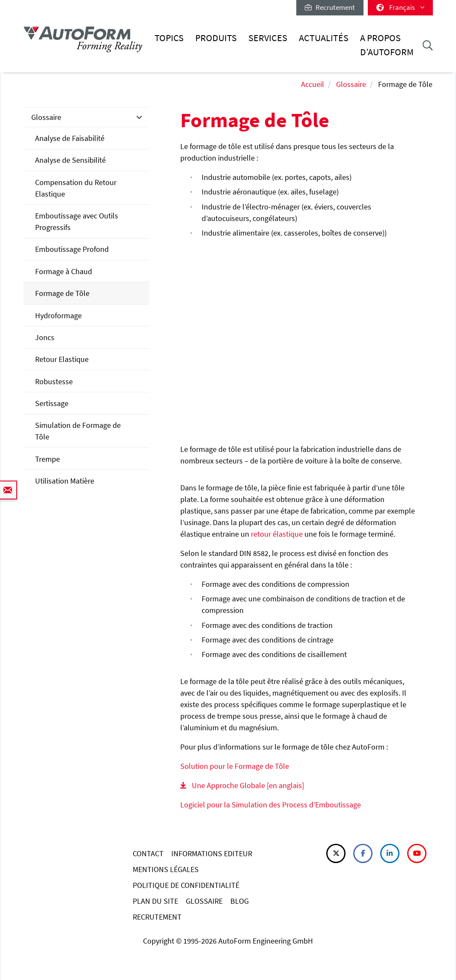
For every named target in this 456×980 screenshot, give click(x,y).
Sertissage (52, 403)
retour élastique (277, 534)
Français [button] (400, 7)
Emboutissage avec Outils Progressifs (77, 221)
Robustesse (54, 381)
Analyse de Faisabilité (70, 138)
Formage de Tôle (62, 293)
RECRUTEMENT (157, 917)
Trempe (48, 459)
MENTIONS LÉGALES (166, 869)
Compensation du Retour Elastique (76, 188)
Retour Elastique (62, 359)
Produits (216, 38)
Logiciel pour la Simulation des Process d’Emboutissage (271, 805)
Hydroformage (58, 315)
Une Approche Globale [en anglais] (248, 785)
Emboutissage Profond (72, 249)
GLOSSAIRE (204, 901)
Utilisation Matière (65, 481)
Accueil (313, 84)
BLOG (240, 901)
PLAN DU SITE (155, 901)
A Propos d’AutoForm (387, 45)
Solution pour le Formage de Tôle (235, 766)
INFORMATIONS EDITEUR (212, 853)
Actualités (324, 38)
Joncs (45, 337)
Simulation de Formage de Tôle (78, 431)
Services (268, 38)
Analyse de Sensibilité (70, 160)
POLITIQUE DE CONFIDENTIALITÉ (186, 885)
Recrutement (330, 7)
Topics (169, 38)
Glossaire (351, 84)
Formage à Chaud (64, 271)
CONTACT (148, 853)
